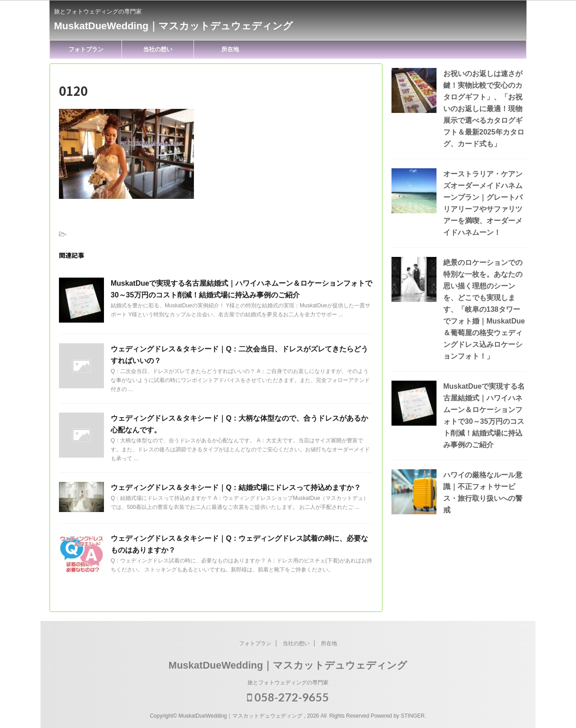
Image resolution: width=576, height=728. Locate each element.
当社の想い (158, 49)
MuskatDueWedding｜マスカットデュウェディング (173, 26)
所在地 (230, 49)
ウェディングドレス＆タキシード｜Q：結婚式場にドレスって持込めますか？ (236, 488)
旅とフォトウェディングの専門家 (288, 683)
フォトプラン (86, 49)
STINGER (412, 716)
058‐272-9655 (288, 697)
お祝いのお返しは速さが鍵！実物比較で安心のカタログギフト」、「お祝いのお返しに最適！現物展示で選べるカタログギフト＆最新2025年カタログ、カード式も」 (484, 109)
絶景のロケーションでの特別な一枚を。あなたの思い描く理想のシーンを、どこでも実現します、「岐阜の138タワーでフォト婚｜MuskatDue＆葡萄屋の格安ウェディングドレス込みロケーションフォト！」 (484, 309)
